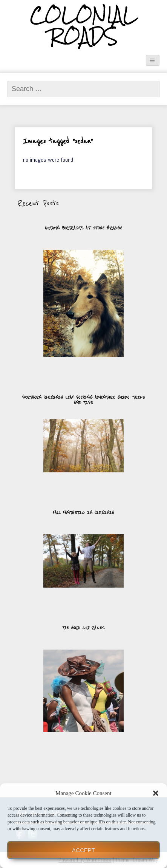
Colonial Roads (83, 26)
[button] (156, 793)
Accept (83, 850)
